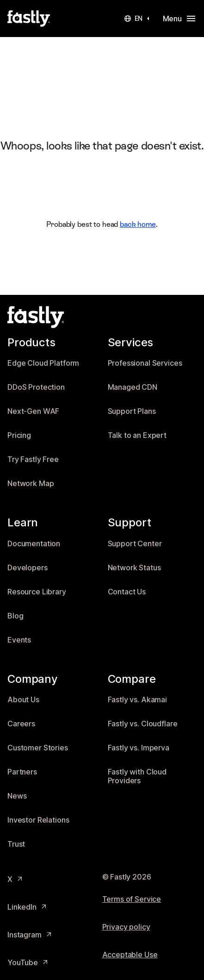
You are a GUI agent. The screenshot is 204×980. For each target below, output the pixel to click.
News (17, 796)
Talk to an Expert (137, 435)
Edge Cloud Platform (43, 363)
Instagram (30, 935)
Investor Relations (38, 820)
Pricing (19, 435)
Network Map (31, 484)
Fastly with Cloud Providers (137, 777)
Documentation (34, 544)
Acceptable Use (130, 955)
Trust (16, 844)
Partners (22, 772)
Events (19, 640)
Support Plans (132, 411)
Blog (15, 616)
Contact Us (127, 592)
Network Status (134, 568)
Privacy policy (126, 927)
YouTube (28, 963)
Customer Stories (38, 748)
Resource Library (37, 592)
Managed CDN (133, 387)
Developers (28, 568)
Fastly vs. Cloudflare (143, 724)
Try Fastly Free (33, 459)
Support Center (135, 544)
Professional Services (145, 363)
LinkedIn (28, 907)
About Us (23, 700)
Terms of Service (132, 899)
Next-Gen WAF (33, 411)
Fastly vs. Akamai (138, 700)
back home (138, 224)
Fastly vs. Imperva (139, 748)
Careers (21, 724)
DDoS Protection (36, 387)
